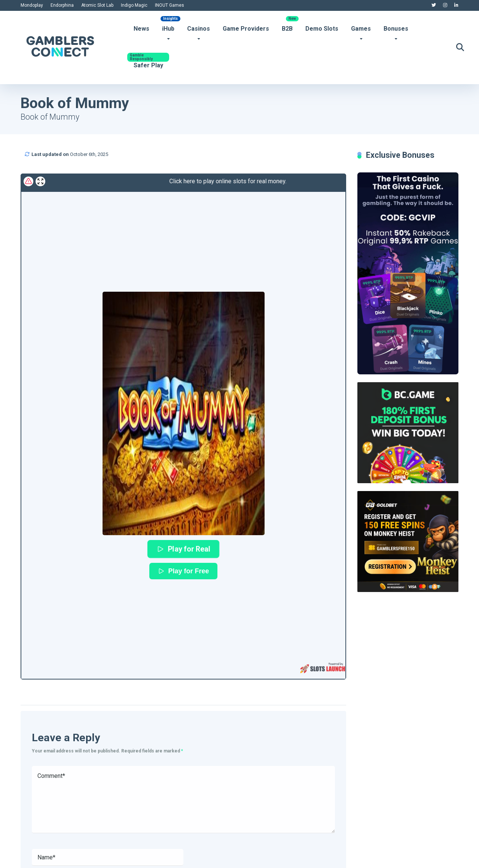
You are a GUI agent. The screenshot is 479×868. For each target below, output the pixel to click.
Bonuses (396, 29)
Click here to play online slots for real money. (157, 181)
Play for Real (183, 549)
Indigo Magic (134, 5)
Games (361, 29)
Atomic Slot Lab (97, 5)
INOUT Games (170, 5)
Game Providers (246, 29)
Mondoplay (32, 5)
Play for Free (183, 571)
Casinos (199, 29)
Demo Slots (322, 29)
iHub (168, 29)
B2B (287, 29)
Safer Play (148, 65)
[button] (184, 413)
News (141, 29)
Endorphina (62, 5)
